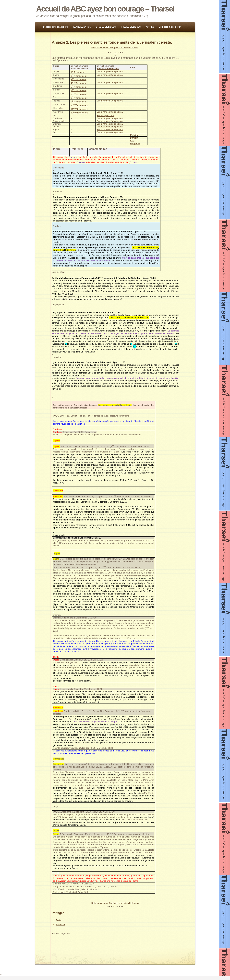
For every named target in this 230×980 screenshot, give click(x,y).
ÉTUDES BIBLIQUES (106, 27)
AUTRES (150, 27)
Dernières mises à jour (170, 27)
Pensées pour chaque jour (56, 27)
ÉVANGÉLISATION (82, 27)
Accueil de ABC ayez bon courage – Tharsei (105, 9)
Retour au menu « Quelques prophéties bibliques (115, 47)
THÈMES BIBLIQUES (131, 27)
